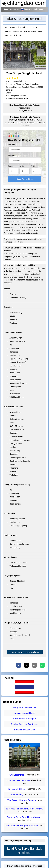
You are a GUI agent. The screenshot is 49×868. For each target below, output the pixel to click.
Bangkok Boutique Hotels (25, 708)
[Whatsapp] (42, 665)
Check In (11, 144)
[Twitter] (26, 665)
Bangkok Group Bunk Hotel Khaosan (24, 817)
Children (34, 166)
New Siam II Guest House (19, 781)
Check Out (12, 155)
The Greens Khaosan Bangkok (22, 800)
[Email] (34, 665)
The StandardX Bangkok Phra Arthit (22, 826)
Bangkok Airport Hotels (24, 713)
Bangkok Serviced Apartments (24, 724)
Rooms (11, 166)
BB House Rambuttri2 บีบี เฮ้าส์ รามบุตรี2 (24, 809)
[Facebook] (19, 665)
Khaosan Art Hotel (17, 789)
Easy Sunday (17, 795)
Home (6, 9)
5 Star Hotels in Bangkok (24, 719)
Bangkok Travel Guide (24, 730)
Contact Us (15, 9)
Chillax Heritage (17, 775)
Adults (22, 166)
